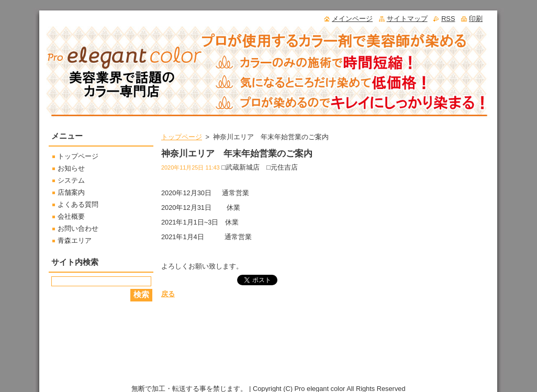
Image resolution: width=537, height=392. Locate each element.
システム (71, 180)
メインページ (352, 19)
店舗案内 (71, 192)
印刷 (476, 19)
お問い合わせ (78, 228)
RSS (448, 19)
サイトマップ (407, 19)
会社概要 (71, 216)
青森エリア (75, 240)
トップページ (182, 137)
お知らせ (71, 168)
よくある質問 (78, 204)
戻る (168, 294)
